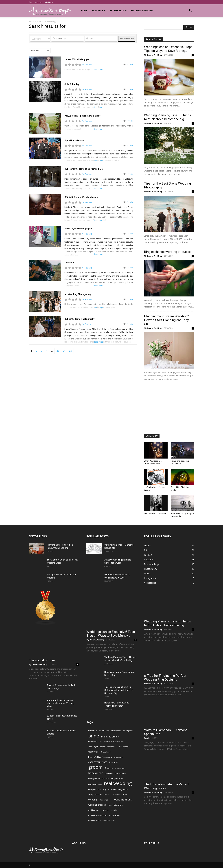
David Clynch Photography (78, 229)
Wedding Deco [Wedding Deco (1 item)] (106, 800)
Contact (38, 2)
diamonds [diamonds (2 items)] (93, 752)
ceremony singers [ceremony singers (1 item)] (107, 747)
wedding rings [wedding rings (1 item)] (115, 815)
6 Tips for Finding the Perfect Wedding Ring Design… (165, 678)
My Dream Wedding (153, 55)
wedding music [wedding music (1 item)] (94, 810)
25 (70, 351)
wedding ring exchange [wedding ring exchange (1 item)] (98, 815)
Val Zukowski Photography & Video (83, 116)
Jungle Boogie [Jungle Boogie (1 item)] (121, 773)
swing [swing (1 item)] (90, 795)
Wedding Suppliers (142, 10)
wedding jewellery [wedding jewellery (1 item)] (115, 805)
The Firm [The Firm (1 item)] (98, 795)
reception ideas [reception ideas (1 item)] (95, 789)
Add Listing (49, 2)
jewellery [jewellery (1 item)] (109, 773)
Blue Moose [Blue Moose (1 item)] (116, 731)
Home (84, 10)
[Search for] (68, 39)
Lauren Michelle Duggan (77, 59)
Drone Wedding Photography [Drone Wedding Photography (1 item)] (100, 757)
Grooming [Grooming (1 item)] (109, 768)
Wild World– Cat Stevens (155, 514)
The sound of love (42, 660)
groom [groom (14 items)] (95, 767)
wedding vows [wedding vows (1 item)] (109, 820)
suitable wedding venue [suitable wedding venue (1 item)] (118, 789)
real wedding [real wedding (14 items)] (118, 783)
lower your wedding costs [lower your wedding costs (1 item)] (98, 778)
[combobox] (40, 51)
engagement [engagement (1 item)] (119, 757)
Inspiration (118, 10)
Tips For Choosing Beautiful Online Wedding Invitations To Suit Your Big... (119, 690)
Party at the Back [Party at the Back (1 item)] (118, 778)
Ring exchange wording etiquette (167, 252)
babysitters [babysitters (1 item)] (93, 731)
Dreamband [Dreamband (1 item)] (106, 752)
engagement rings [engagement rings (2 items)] (98, 762)
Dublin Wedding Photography (79, 319)
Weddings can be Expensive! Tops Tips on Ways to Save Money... (168, 49)
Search (127, 39)
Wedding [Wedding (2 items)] (93, 800)
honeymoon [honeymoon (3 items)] (96, 773)
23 (58, 351)
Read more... (99, 107)
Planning (99, 10)
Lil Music (69, 263)
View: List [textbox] (35, 51)
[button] (190, 11)
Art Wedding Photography (78, 294)
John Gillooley (72, 84)
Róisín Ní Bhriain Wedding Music (81, 197)
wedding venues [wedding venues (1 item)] (95, 820)
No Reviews (87, 65)
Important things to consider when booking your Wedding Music (61, 703)
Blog (31, 2)
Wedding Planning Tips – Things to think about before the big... (167, 117)
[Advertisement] (169, 407)
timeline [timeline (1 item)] (108, 795)
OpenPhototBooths (74, 140)
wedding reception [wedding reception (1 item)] (110, 810)
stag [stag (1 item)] (105, 789)
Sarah (147, 738)
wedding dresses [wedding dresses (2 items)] (97, 805)
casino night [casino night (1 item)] (93, 747)
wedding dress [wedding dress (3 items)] (123, 799)
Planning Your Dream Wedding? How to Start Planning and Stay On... (166, 320)
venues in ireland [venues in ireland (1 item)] (120, 795)
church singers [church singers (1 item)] (122, 747)
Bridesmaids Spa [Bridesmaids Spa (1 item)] (95, 742)
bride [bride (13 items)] (94, 736)
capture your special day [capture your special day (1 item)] (114, 742)
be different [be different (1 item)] (104, 731)
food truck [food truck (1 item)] (114, 762)
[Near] (101, 39)
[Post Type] (40, 39)
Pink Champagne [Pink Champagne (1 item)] (95, 784)
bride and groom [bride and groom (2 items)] (110, 737)
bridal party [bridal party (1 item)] (128, 731)
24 (64, 351)
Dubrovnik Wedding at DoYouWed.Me (84, 169)
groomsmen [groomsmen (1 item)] (120, 768)
